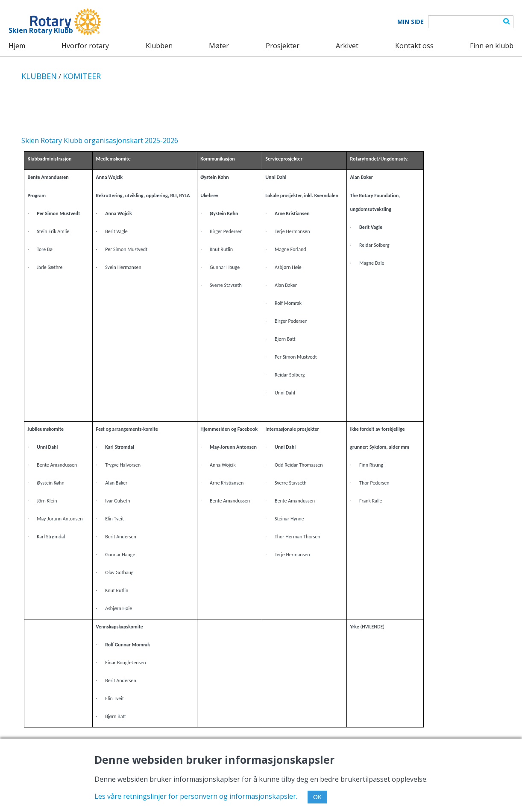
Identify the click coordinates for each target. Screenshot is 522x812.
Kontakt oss (414, 46)
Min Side (411, 22)
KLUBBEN (39, 76)
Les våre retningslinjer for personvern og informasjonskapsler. (196, 796)
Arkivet (347, 46)
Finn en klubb (492, 46)
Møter (219, 46)
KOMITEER (82, 76)
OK (317, 797)
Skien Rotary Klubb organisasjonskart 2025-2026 (100, 140)
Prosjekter (283, 46)
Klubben (159, 46)
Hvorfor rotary (85, 46)
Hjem (17, 46)
